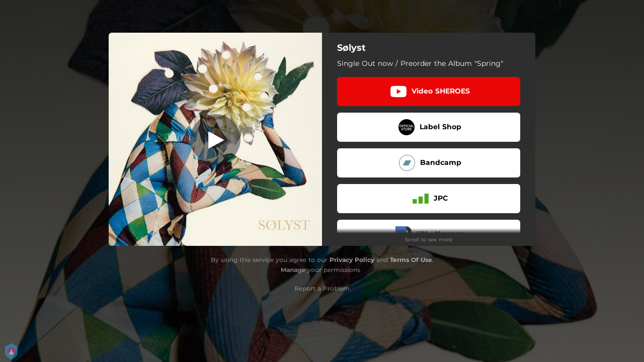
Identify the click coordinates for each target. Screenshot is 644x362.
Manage (293, 270)
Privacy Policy (352, 260)
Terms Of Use (411, 260)
